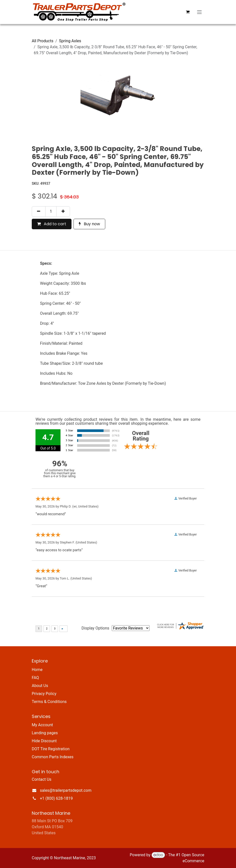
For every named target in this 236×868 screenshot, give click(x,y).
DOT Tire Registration (51, 749)
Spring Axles (70, 41)
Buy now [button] (89, 224)
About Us (40, 686)
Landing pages (45, 733)
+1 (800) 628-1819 (56, 798)
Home (37, 670)
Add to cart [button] (52, 224)
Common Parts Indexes (53, 757)
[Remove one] (39, 211)
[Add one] (63, 211)
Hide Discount (44, 741)
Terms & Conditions (49, 702)
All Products (42, 41)
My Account (42, 725)
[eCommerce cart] (188, 12)
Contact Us (42, 779)
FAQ (35, 678)
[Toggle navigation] (199, 12)
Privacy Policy (44, 694)
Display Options (95, 628)
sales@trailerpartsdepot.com (66, 790)
